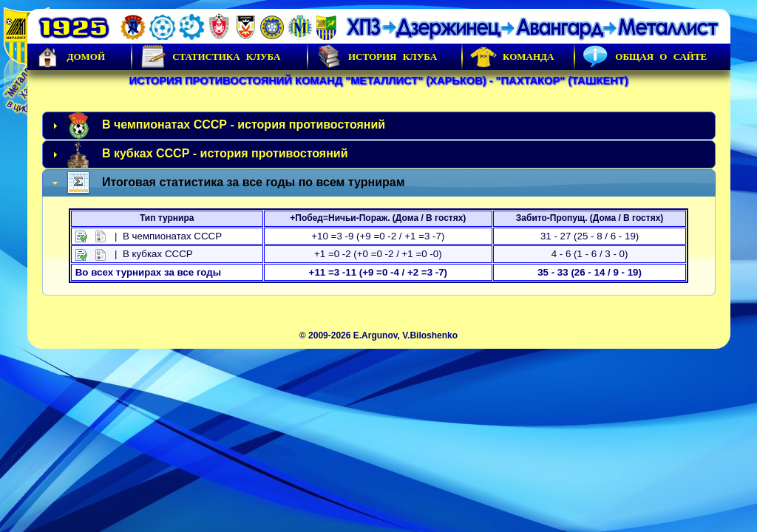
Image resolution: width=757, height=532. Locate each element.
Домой (70, 57)
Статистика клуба (210, 57)
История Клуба (376, 57)
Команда (512, 57)
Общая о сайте (645, 57)
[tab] (379, 126)
